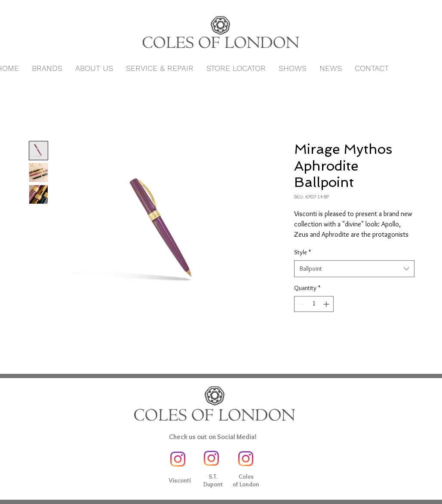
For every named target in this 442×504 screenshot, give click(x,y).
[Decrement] (301, 304)
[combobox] (354, 269)
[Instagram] (178, 459)
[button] (47, 68)
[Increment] (327, 304)
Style (302, 252)
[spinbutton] (314, 304)
